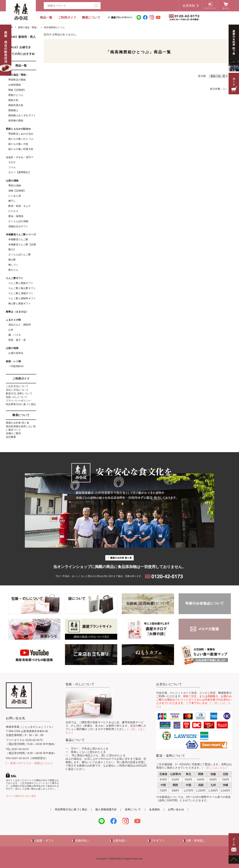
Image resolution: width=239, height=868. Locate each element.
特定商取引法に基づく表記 (21, 404)
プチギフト (158, 840)
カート (226, 8)
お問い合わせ (176, 809)
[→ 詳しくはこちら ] (214, 768)
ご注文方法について (17, 386)
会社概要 (11, 437)
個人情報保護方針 (106, 809)
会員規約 (154, 809)
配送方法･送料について (19, 393)
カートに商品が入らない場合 (21, 796)
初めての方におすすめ (20, 54)
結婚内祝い (82, 840)
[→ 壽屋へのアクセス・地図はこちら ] (29, 763)
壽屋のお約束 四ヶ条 (18, 423)
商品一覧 (46, 17)
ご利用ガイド (67, 17)
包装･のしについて (17, 397)
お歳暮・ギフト (44, 840)
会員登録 (189, 6)
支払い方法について (17, 390)
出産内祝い (120, 840)
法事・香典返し (195, 840)
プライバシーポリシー (18, 401)
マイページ (210, 8)
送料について (133, 809)
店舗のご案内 (13, 433)
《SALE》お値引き (18, 47)
